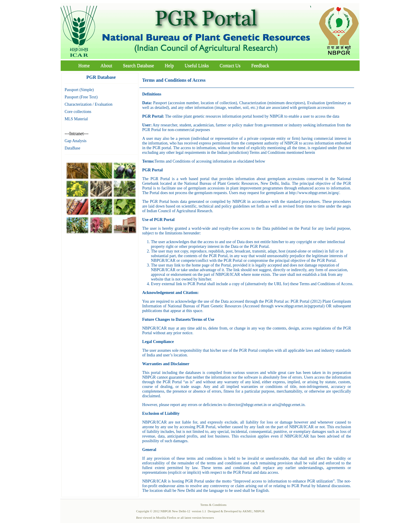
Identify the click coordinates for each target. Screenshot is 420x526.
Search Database (139, 66)
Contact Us (230, 66)
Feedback (260, 66)
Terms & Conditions (213, 505)
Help (169, 66)
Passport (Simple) (79, 90)
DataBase (73, 148)
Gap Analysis (76, 141)
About (106, 66)
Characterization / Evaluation (89, 104)
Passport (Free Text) (81, 97)
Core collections (78, 112)
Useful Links (197, 66)
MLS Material (76, 119)
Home (84, 66)
